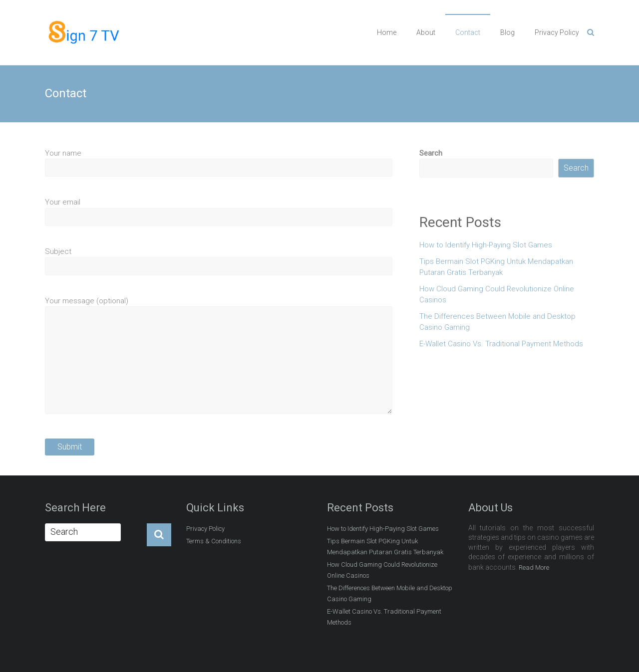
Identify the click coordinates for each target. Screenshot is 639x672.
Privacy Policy (557, 32)
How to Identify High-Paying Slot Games (486, 245)
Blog (507, 32)
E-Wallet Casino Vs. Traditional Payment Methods (501, 344)
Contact (468, 32)
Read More (534, 567)
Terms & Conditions (214, 541)
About (426, 32)
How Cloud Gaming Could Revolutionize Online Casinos (497, 295)
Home (387, 32)
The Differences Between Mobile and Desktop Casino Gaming (497, 322)
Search (431, 153)
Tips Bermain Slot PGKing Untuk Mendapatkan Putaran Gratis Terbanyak (496, 267)
